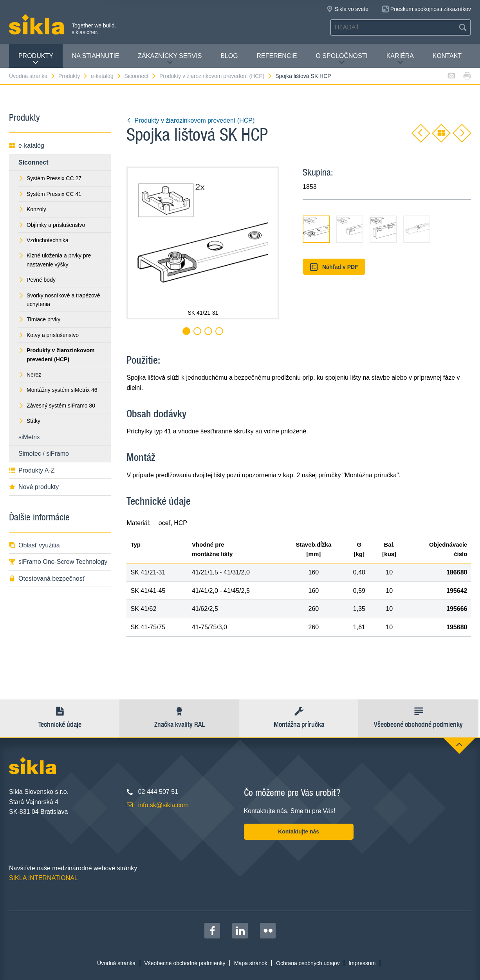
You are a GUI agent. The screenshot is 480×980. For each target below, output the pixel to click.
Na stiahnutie (96, 56)
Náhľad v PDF (334, 267)
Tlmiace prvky (39, 319)
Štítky (29, 421)
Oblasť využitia (34, 545)
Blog (229, 56)
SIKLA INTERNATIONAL (43, 878)
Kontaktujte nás (299, 831)
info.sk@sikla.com (163, 805)
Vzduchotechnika (43, 240)
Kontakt (447, 56)
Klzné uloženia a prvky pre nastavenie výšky (55, 260)
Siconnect (141, 76)
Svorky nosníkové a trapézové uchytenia (59, 300)
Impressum (362, 963)
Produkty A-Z (32, 470)
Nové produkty (34, 487)
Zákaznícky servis (170, 59)
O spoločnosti (341, 59)
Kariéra (400, 59)
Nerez (30, 375)
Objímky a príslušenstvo (52, 225)
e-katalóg (106, 76)
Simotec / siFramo (44, 454)
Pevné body (37, 280)
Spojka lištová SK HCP (303, 76)
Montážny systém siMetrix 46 (58, 390)
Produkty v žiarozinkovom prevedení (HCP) (216, 76)
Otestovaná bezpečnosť (47, 579)
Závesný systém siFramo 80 (57, 406)
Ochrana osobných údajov (308, 963)
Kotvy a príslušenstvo (49, 335)
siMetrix (29, 437)
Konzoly (32, 209)
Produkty (36, 59)
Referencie (277, 56)
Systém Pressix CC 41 (50, 194)
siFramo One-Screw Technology (58, 562)
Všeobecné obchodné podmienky (185, 963)
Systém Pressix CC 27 (50, 178)
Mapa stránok (251, 963)
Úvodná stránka (32, 76)
